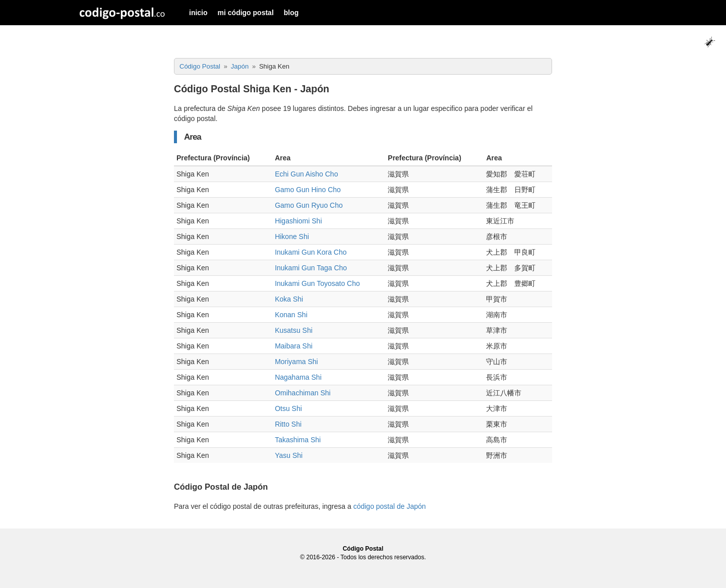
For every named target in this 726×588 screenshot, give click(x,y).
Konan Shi (291, 315)
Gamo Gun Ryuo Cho (309, 205)
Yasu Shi (289, 455)
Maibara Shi (294, 346)
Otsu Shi (288, 408)
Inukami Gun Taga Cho (311, 268)
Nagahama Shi (298, 377)
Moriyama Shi (296, 362)
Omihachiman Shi (303, 393)
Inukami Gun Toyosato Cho (317, 283)
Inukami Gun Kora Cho (311, 252)
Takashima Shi (298, 440)
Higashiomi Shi (298, 221)
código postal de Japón (390, 506)
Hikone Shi (292, 237)
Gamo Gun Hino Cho (308, 190)
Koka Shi (289, 299)
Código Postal (363, 549)
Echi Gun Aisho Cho (306, 174)
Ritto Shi (288, 424)
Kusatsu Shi (294, 330)
